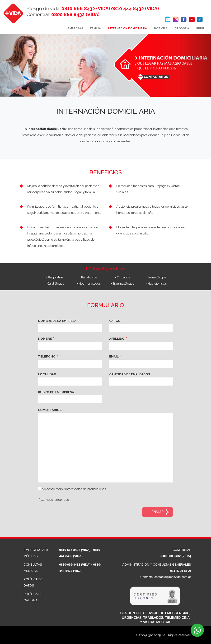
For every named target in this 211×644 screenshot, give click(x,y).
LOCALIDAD (47, 374)
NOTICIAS (161, 28)
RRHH (200, 28)
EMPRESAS (75, 28)
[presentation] (74, 516)
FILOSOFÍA (182, 28)
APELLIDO (117, 339)
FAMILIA (96, 28)
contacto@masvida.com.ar (173, 577)
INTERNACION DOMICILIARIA (127, 28)
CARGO (115, 321)
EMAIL (114, 356)
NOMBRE (45, 339)
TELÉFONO (47, 356)
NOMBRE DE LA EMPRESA (57, 321)
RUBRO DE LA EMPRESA (56, 392)
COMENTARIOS (50, 410)
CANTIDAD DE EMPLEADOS (130, 374)
